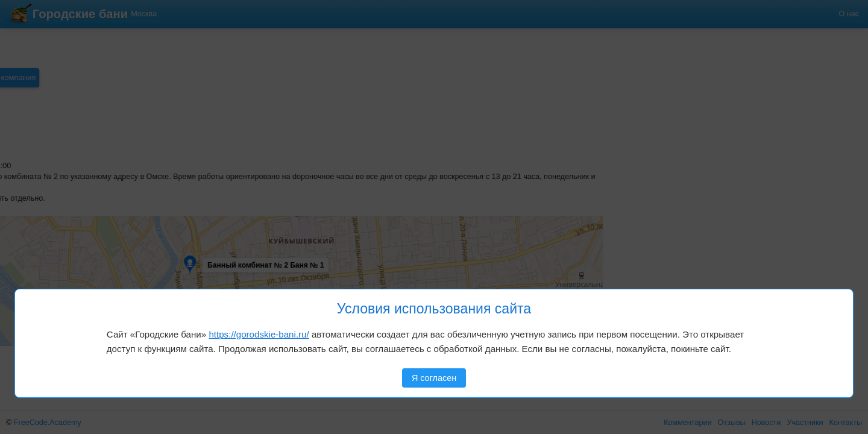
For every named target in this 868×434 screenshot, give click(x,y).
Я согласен (434, 378)
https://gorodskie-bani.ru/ (259, 334)
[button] (49, 237)
